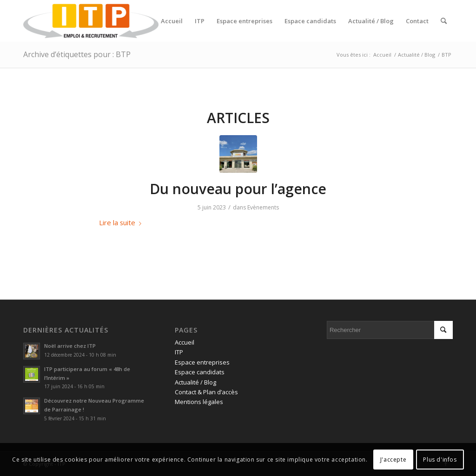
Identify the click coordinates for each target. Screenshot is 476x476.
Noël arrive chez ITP (70, 346)
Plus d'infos (440, 460)
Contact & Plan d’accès (206, 392)
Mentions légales (199, 402)
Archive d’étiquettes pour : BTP (77, 54)
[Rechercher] (444, 21)
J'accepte (393, 460)
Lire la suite (122, 222)
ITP (179, 352)
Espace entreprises (202, 362)
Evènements (263, 207)
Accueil (185, 342)
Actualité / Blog (195, 382)
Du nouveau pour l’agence (238, 189)
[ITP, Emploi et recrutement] (91, 21)
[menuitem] (172, 21)
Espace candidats (200, 372)
